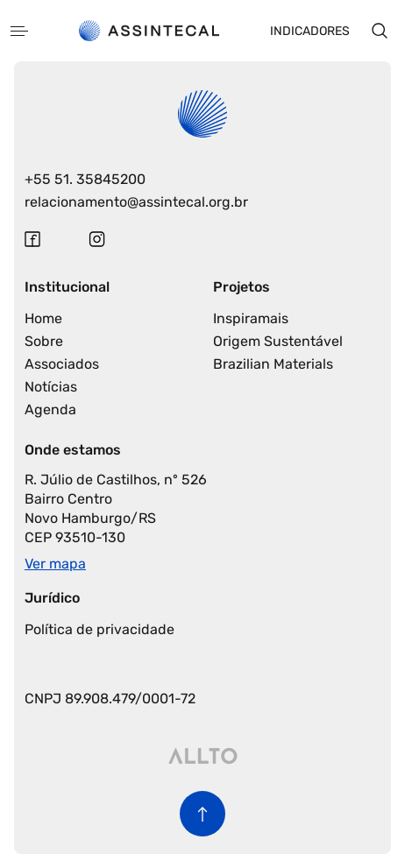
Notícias (51, 387)
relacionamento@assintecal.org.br (136, 202)
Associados (62, 364)
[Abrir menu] (19, 31)
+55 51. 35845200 (85, 179)
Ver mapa (55, 564)
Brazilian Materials (273, 364)
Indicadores (310, 31)
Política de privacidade (99, 629)
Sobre (44, 341)
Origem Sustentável (278, 341)
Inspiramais (251, 318)
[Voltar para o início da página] (202, 814)
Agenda (50, 409)
